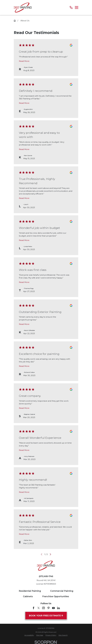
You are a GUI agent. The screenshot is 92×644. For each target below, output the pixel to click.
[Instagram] (43, 608)
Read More (24, 61)
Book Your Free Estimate (46, 616)
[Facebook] (34, 608)
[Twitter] (39, 608)
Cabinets (28, 596)
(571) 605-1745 (46, 576)
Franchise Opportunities (56, 596)
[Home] (23, 8)
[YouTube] (53, 608)
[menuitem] (29, 635)
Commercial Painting (62, 591)
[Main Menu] (77, 8)
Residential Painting (30, 591)
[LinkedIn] (58, 608)
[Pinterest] (49, 608)
